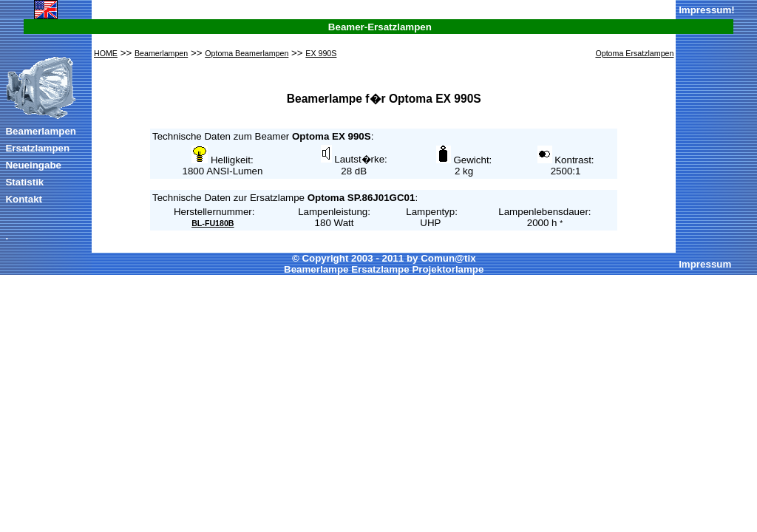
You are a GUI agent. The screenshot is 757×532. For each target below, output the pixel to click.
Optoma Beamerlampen (247, 53)
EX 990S (321, 53)
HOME (106, 53)
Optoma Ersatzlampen (634, 53)
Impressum (705, 10)
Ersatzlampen (37, 148)
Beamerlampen (41, 131)
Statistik (24, 182)
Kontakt (24, 199)
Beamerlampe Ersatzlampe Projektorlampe (384, 269)
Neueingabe (33, 165)
